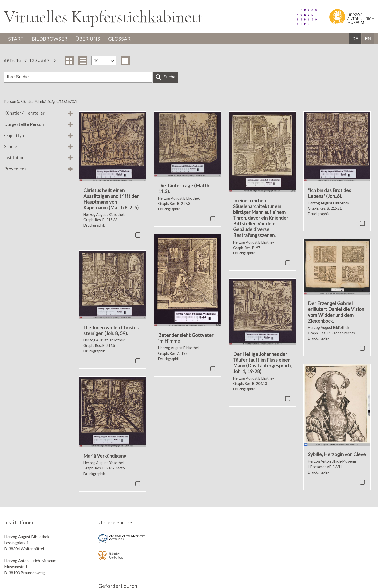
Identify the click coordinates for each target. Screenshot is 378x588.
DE (355, 39)
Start (16, 39)
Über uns (88, 39)
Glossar (119, 39)
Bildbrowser (49, 39)
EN (368, 39)
